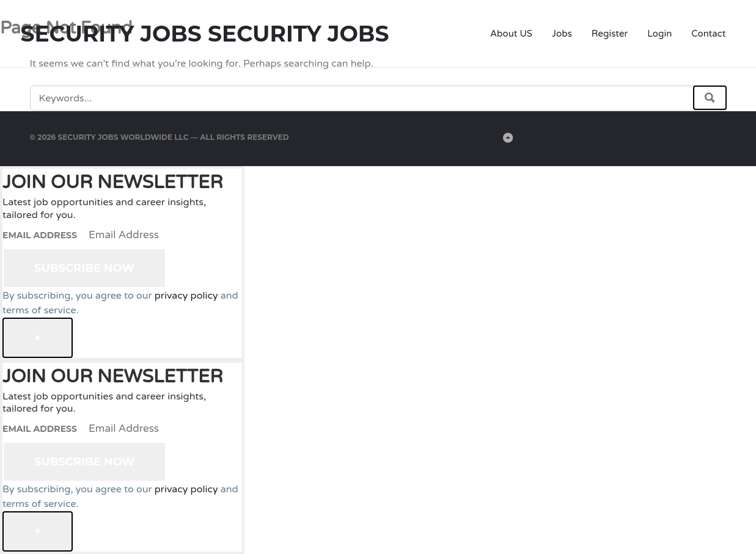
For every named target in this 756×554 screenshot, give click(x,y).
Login (659, 34)
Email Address (40, 235)
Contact (708, 34)
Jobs (562, 34)
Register (610, 34)
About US (511, 34)
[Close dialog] (38, 338)
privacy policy (186, 296)
